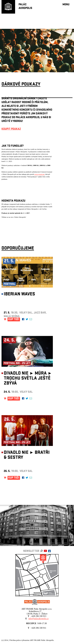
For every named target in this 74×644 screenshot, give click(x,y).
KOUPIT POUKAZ (11, 129)
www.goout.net (39, 174)
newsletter (31, 551)
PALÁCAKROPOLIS (25, 7)
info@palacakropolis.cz (38, 619)
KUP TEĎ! (14, 320)
